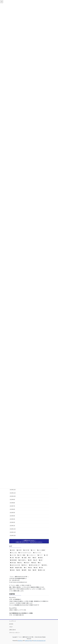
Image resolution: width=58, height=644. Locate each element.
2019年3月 (12, 519)
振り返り (27, 563)
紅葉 (36, 568)
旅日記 (34, 563)
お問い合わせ (13, 630)
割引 (35, 558)
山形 (36, 560)
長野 (35, 570)
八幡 (13, 558)
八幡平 (18, 558)
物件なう (25, 565)
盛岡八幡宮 (19, 568)
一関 (47, 555)
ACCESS (11, 624)
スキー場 (14, 555)
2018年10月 (13, 535)
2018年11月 (13, 532)
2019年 (20, 550)
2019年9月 (12, 499)
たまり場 (27, 550)
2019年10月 (13, 496)
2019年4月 (12, 516)
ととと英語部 (42, 550)
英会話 (13, 570)
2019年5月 (12, 513)
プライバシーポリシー (15, 633)
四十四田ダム (23, 560)
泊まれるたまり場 (16, 565)
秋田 (31, 568)
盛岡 (13, 568)
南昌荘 (41, 558)
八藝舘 (25, 558)
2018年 (13, 550)
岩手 (41, 560)
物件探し (45, 565)
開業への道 (42, 570)
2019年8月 (12, 503)
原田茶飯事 (14, 560)
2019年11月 (13, 493)
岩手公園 (14, 563)
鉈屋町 (25, 570)
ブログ (11, 627)
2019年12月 (13, 490)
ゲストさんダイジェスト (26, 553)
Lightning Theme (29, 641)
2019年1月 (12, 526)
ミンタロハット (32, 555)
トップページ (13, 621)
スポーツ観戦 (22, 555)
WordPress (20, 641)
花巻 (42, 568)
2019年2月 (12, 522)
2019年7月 (12, 506)
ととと (34, 550)
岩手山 (20, 563)
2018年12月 (13, 529)
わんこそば (14, 553)
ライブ (41, 555)
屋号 (31, 560)
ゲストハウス (38, 553)
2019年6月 (12, 509)
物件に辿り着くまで (35, 565)
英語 (19, 570)
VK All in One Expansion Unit (39, 641)
